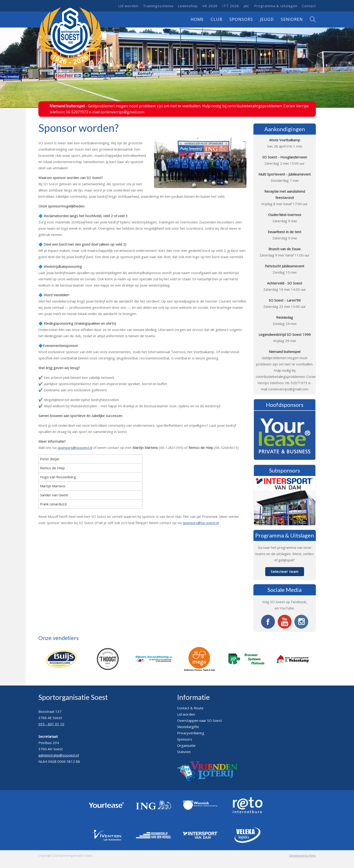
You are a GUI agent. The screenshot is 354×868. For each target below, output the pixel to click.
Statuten (184, 752)
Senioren (292, 19)
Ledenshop (188, 6)
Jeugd (267, 19)
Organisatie (186, 745)
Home (197, 19)
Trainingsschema (158, 6)
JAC (247, 6)
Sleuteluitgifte (188, 727)
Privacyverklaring (191, 733)
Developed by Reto (302, 856)
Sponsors (241, 19)
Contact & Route (190, 708)
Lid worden (128, 6)
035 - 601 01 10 (51, 724)
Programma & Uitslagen (276, 6)
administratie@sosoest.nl (59, 755)
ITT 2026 (231, 6)
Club (217, 19)
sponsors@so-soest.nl (201, 523)
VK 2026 (210, 6)
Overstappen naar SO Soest (200, 720)
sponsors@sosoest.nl (75, 448)
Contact (309, 6)
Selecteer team (285, 571)
